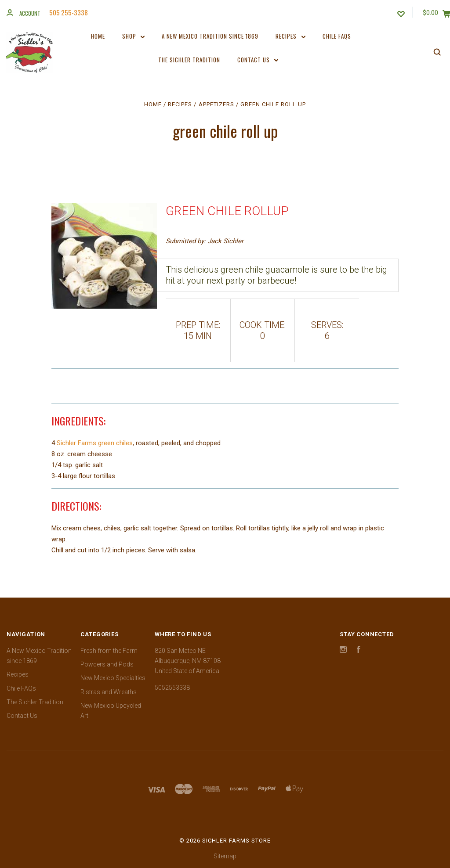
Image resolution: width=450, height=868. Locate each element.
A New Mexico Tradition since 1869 (210, 36)
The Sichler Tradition (189, 60)
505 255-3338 (69, 12)
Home (98, 36)
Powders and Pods (107, 664)
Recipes (290, 36)
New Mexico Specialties (113, 678)
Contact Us (258, 60)
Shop (134, 36)
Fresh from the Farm (109, 651)
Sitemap (225, 856)
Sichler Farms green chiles (95, 443)
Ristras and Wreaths (109, 692)
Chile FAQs (337, 36)
